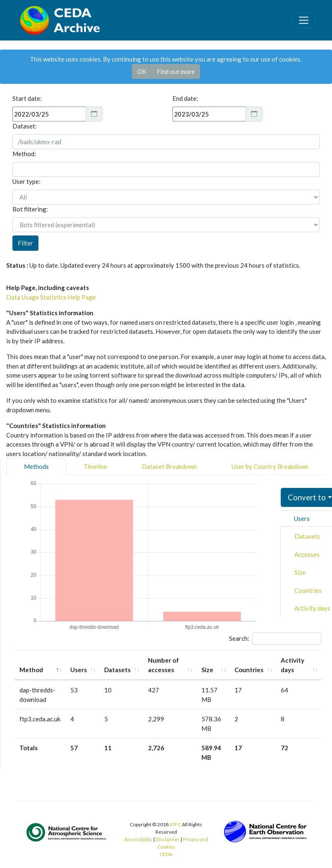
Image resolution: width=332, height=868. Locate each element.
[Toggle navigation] (303, 20)
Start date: (27, 98)
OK (142, 71)
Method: (24, 154)
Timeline (95, 466)
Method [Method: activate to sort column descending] (31, 670)
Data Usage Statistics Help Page (51, 297)
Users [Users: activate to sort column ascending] (79, 670)
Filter (25, 243)
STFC (175, 824)
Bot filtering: (30, 209)
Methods (36, 466)
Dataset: (25, 126)
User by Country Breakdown (270, 466)
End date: (185, 98)
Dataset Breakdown (169, 466)
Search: (275, 639)
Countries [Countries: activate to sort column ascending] (249, 670)
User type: (26, 181)
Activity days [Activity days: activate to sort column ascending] (293, 665)
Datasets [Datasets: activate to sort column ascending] (117, 670)
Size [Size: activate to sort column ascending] (207, 670)
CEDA (166, 854)
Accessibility (138, 839)
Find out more (176, 71)
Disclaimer (167, 839)
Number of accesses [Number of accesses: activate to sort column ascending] (164, 665)
